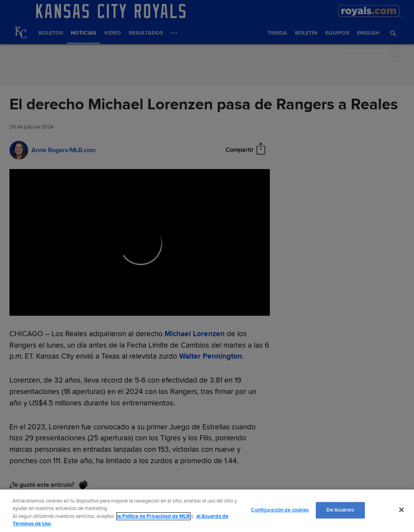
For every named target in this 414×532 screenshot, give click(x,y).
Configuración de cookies (280, 510)
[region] (207, 511)
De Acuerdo (340, 510)
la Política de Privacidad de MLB (153, 516)
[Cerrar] (401, 510)
